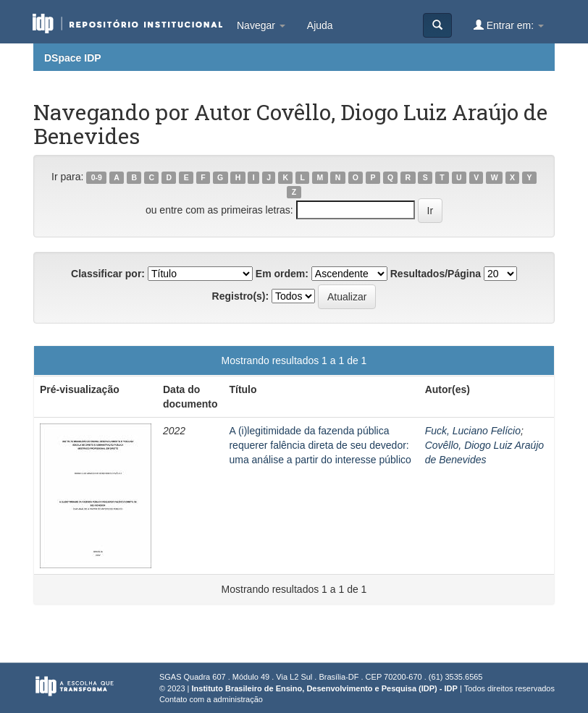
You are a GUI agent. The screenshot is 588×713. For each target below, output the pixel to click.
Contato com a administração (211, 699)
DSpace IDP (73, 58)
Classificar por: (108, 274)
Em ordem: (282, 274)
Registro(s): (241, 296)
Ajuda (320, 25)
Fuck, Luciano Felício (473, 431)
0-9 (97, 177)
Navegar (261, 25)
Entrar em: (509, 25)
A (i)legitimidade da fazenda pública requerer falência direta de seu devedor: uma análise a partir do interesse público (320, 445)
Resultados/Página (436, 274)
